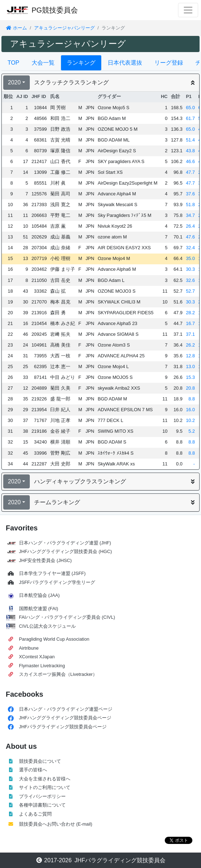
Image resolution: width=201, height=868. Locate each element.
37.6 (190, 194)
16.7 (190, 323)
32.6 (190, 280)
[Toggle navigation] (188, 10)
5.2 (192, 431)
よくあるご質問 (35, 814)
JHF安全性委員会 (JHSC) (45, 560)
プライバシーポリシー (42, 796)
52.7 (190, 291)
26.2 (190, 345)
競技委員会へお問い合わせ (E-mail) (56, 824)
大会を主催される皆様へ (45, 779)
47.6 (190, 237)
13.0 (190, 366)
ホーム (16, 28)
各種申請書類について (42, 805)
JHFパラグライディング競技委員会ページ (63, 727)
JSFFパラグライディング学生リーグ (57, 582)
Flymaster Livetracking (42, 666)
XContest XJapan (37, 657)
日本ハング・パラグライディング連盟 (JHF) (65, 543)
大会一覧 (43, 63)
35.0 (190, 258)
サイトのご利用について (45, 787)
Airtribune (29, 648)
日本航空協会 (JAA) (39, 595)
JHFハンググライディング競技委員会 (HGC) (66, 551)
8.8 (192, 399)
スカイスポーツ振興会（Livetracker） (58, 674)
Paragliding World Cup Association (54, 639)
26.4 (190, 226)
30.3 (190, 269)
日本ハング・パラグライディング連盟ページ (66, 709)
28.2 (190, 313)
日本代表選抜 (125, 63)
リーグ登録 (169, 63)
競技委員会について (40, 761)
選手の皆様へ (33, 770)
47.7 (190, 172)
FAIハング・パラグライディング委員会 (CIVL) (67, 617)
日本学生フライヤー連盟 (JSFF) (52, 573)
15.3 (190, 377)
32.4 (190, 248)
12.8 (190, 356)
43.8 (190, 151)
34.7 (190, 215)
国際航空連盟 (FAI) (39, 609)
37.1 (190, 334)
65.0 (190, 108)
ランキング (81, 63)
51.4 (190, 140)
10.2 (190, 420)
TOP (13, 63)
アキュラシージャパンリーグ (64, 28)
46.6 (190, 161)
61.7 (190, 118)
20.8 (190, 388)
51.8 (190, 205)
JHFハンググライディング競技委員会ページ (65, 718)
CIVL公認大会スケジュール (47, 626)
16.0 (190, 410)
